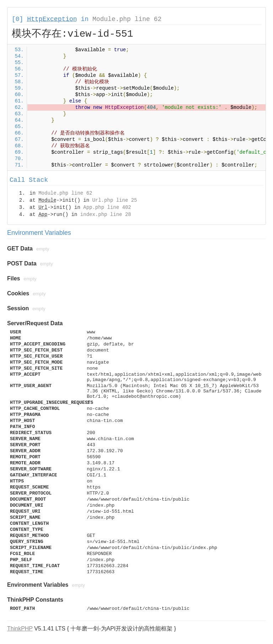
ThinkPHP (20, 629)
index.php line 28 (106, 215)
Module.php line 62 (127, 19)
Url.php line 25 (114, 200)
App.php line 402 (107, 207)
